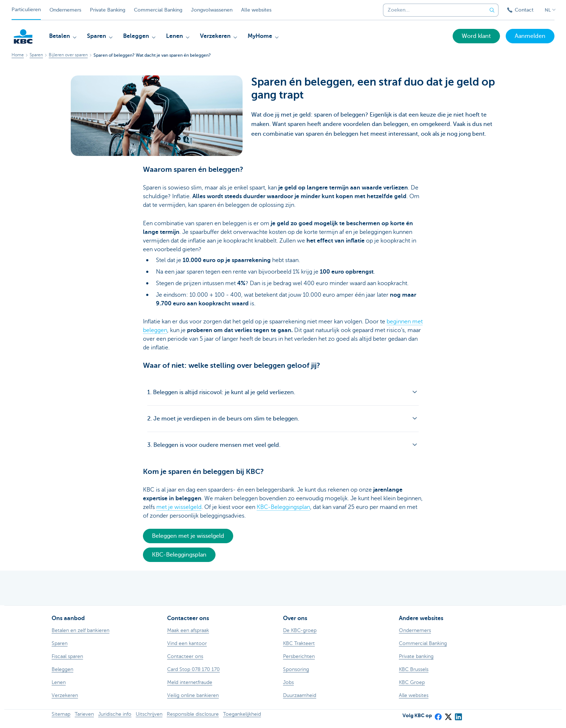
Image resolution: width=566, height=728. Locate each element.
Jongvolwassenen (212, 10)
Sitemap (61, 714)
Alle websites (256, 10)
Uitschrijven (149, 714)
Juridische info (115, 714)
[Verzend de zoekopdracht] (492, 10)
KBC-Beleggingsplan (283, 507)
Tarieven (84, 714)
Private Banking (108, 10)
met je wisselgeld (179, 507)
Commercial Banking (158, 10)
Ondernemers (65, 10)
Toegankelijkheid (242, 714)
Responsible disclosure (193, 714)
